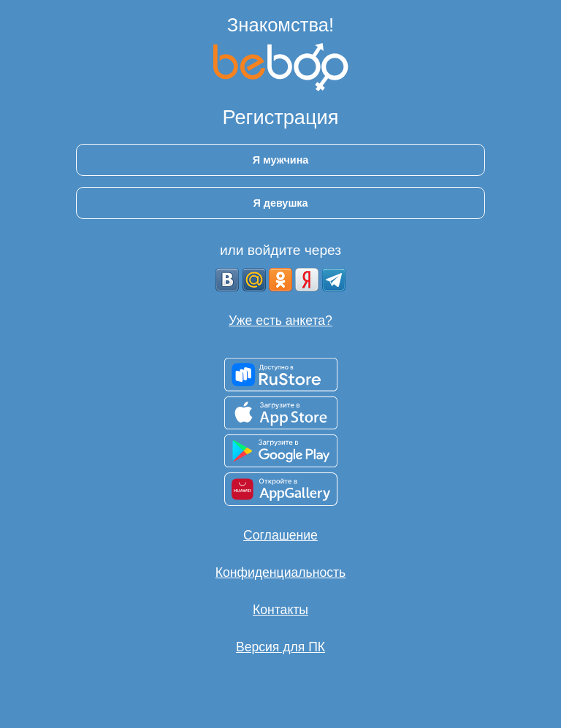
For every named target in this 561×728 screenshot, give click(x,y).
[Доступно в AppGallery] (281, 489)
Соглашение (280, 535)
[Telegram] (334, 280)
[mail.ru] (254, 280)
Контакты (280, 610)
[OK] (280, 280)
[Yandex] (307, 280)
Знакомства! (280, 25)
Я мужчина (281, 160)
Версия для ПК (280, 647)
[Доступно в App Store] (281, 413)
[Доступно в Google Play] (281, 451)
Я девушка (280, 203)
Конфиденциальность (280, 572)
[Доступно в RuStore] (281, 375)
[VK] (227, 280)
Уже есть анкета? (280, 321)
